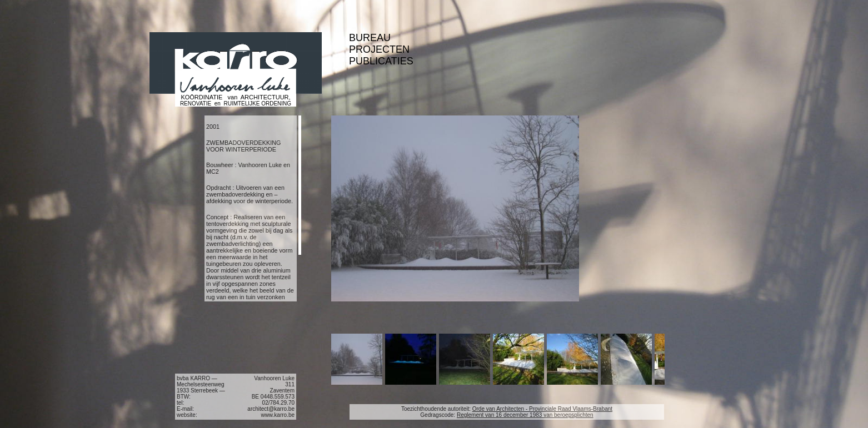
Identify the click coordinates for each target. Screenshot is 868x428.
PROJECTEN (379, 49)
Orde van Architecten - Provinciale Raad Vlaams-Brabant (542, 409)
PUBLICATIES (381, 61)
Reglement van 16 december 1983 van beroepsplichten (525, 415)
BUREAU (370, 38)
